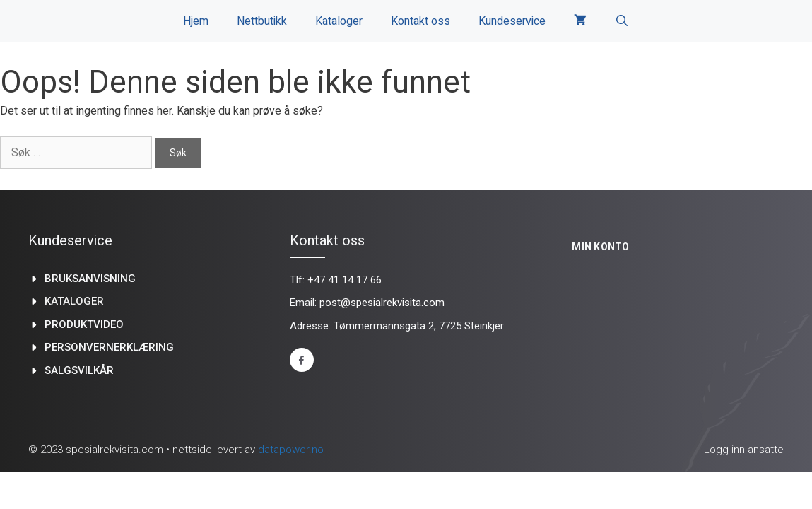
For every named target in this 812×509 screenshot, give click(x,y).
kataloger (74, 301)
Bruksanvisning (90, 279)
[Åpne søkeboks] (622, 21)
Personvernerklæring (109, 347)
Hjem (196, 21)
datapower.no (291, 450)
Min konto (601, 247)
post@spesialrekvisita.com (382, 303)
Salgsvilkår (79, 370)
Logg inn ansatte (744, 450)
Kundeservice (512, 21)
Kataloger (339, 21)
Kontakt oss (420, 21)
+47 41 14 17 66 (345, 280)
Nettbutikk (262, 21)
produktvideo (84, 324)
